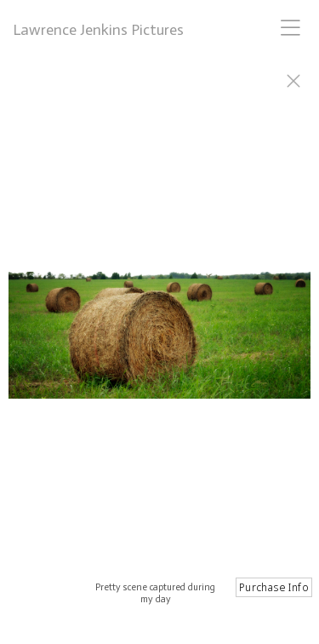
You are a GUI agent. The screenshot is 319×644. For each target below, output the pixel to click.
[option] (159, 343)
